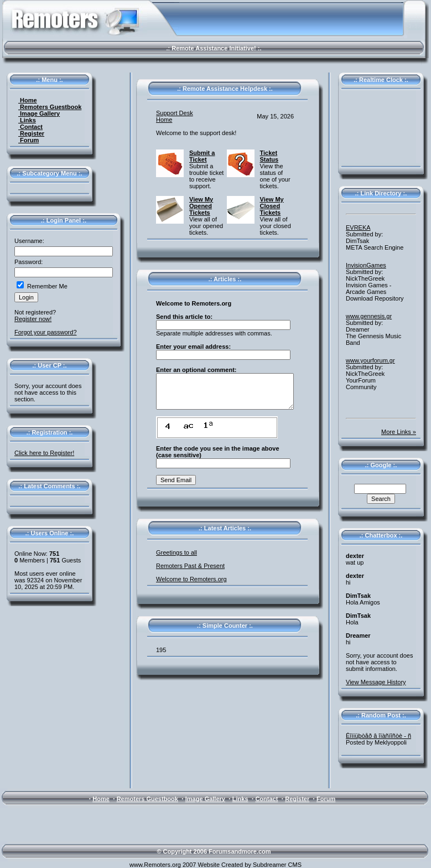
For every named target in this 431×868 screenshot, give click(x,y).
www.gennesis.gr (369, 316)
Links (27, 120)
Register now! (33, 319)
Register (31, 133)
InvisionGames (366, 265)
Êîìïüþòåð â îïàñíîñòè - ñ (378, 736)
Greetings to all (176, 552)
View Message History (376, 682)
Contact (30, 127)
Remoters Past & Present (190, 566)
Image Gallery (39, 113)
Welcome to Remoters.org (191, 579)
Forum (28, 140)
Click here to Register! (44, 453)
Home (28, 100)
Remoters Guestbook (50, 107)
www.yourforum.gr (370, 360)
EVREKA (358, 228)
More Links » (399, 432)
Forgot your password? (46, 332)
